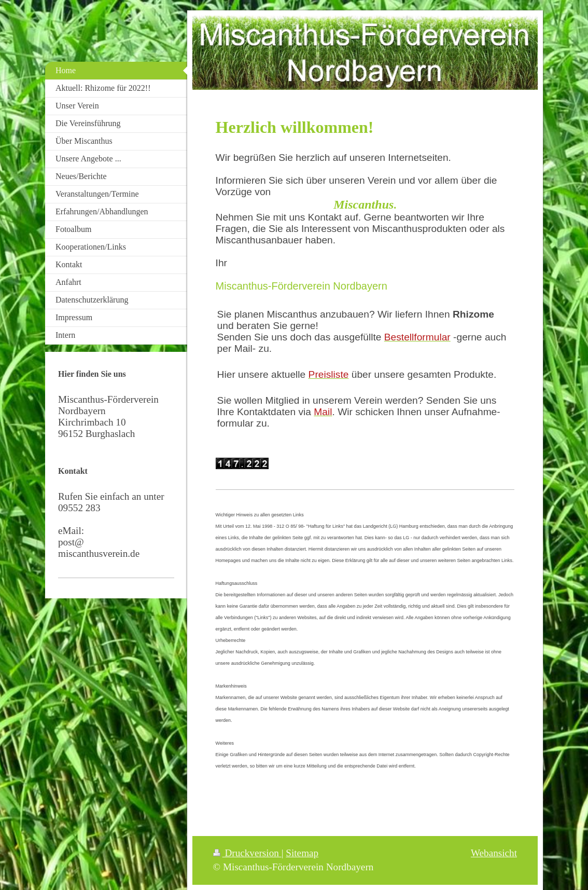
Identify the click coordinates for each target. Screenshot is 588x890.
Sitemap (302, 853)
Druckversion (247, 853)
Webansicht (494, 853)
